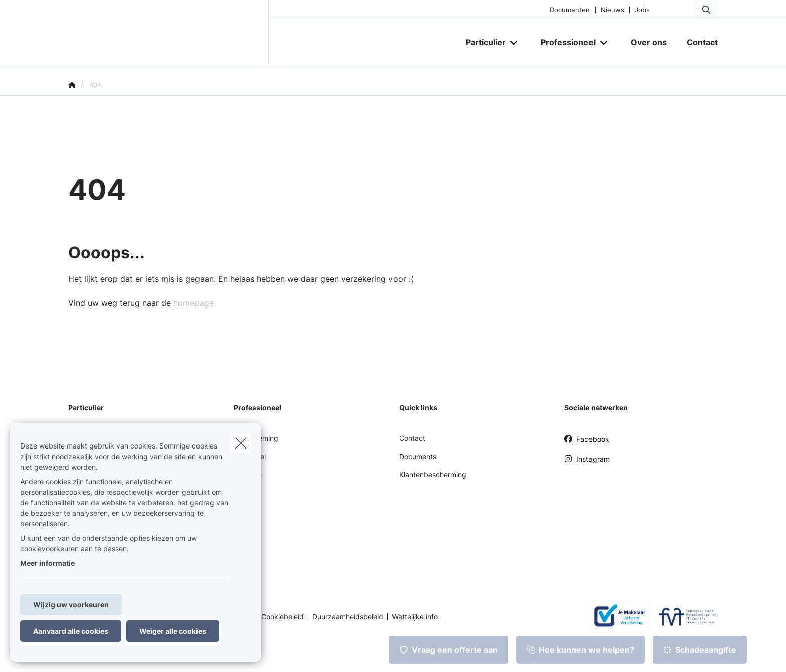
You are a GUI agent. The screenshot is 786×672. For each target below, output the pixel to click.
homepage (193, 303)
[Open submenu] (515, 42)
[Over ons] (649, 42)
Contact (412, 438)
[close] (241, 443)
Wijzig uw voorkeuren (71, 605)
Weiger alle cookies (173, 631)
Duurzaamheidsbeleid (348, 617)
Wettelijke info (415, 617)
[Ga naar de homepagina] (168, 33)
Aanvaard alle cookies (71, 631)
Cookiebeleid (282, 617)
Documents (418, 456)
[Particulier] (482, 42)
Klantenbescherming (433, 474)
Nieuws (612, 10)
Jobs (642, 10)
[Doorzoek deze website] (706, 10)
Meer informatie (47, 563)
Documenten (570, 10)
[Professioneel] (564, 42)
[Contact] (697, 42)
